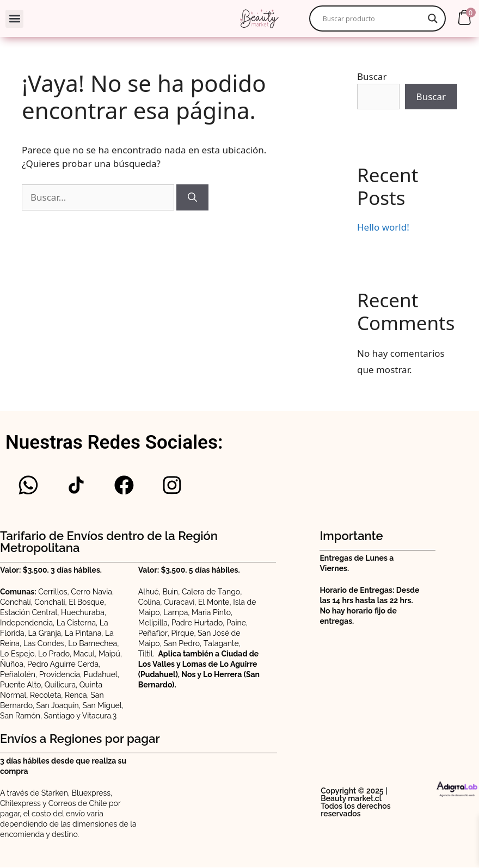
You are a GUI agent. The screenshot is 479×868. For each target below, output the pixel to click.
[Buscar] (192, 197)
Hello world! (383, 227)
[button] (14, 19)
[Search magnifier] (433, 18)
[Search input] (372, 18)
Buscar (372, 76)
